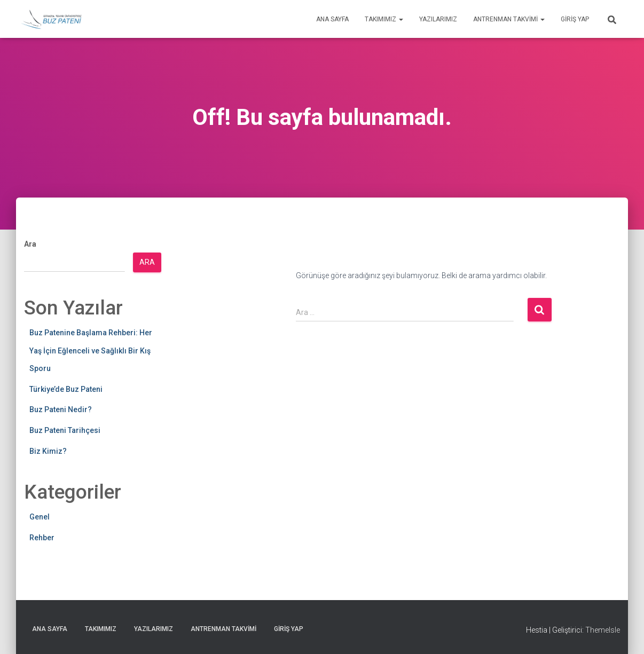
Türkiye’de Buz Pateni (66, 389)
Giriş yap (575, 19)
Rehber (42, 538)
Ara (30, 244)
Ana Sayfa (332, 19)
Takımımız (384, 19)
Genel (40, 517)
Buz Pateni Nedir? (61, 409)
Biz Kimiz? (48, 451)
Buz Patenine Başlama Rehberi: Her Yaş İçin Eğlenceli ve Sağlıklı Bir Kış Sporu (91, 350)
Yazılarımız (438, 19)
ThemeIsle (603, 630)
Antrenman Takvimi (509, 19)
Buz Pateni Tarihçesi (65, 430)
